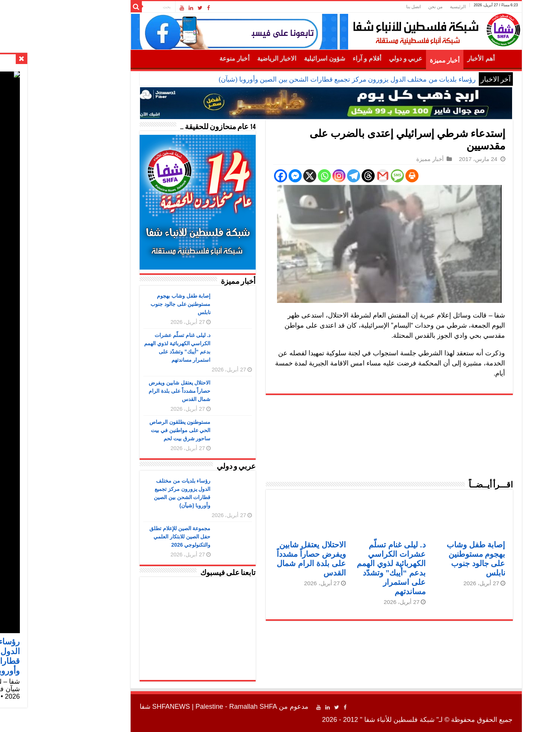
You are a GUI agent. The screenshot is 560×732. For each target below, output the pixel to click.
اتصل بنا (367, 7)
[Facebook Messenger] (249, 176)
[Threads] (322, 176)
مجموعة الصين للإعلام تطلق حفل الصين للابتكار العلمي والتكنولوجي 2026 (134, 537)
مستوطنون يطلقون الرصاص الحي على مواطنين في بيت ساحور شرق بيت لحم (134, 430)
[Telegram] (308, 176)
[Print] (366, 176)
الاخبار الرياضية (231, 59)
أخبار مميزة (399, 60)
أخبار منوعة (188, 59)
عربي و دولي (360, 59)
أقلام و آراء (321, 59)
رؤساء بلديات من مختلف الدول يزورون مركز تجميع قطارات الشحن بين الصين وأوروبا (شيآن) (301, 79)
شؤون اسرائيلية (279, 59)
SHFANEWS (125, 707)
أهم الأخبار (435, 59)
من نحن (389, 7)
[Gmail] (337, 176)
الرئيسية (412, 7)
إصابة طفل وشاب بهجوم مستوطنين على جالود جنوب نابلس (135, 304)
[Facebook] (235, 176)
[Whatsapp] (278, 176)
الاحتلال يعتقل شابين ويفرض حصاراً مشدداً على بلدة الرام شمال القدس (134, 391)
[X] (264, 176)
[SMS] (351, 176)
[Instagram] (293, 176)
